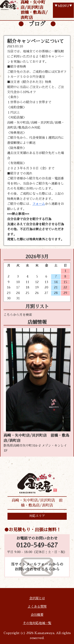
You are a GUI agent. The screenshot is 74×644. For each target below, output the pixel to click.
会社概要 (37, 615)
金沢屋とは (37, 598)
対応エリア (37, 516)
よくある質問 (37, 607)
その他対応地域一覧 (37, 623)
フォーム (39, 204)
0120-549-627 (37, 545)
